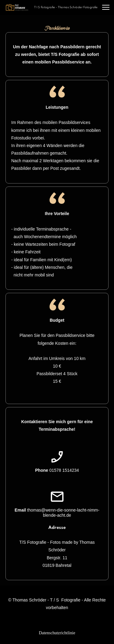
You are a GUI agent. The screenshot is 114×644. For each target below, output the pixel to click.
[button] (106, 7)
